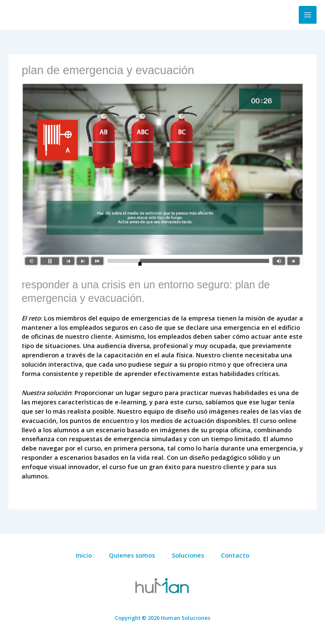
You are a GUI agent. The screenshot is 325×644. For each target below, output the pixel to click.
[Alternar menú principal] (308, 15)
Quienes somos (132, 555)
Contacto (235, 555)
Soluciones (188, 555)
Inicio (84, 555)
